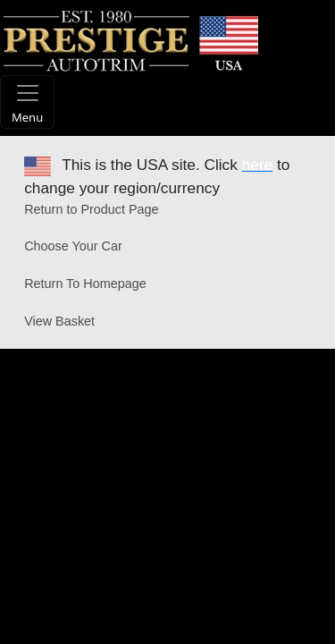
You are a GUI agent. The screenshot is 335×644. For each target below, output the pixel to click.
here (258, 165)
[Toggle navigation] (27, 102)
